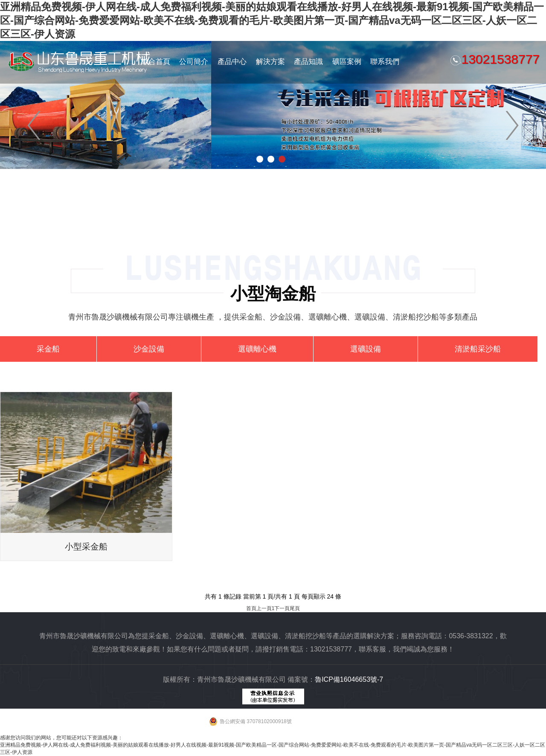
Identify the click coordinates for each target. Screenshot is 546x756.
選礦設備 (366, 349)
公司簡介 (194, 62)
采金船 (48, 349)
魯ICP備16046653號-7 (349, 679)
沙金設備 (149, 349)
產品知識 (308, 62)
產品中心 (232, 62)
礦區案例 (347, 62)
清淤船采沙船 (478, 349)
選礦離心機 (257, 349)
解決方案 (270, 62)
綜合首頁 (156, 62)
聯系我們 (385, 62)
